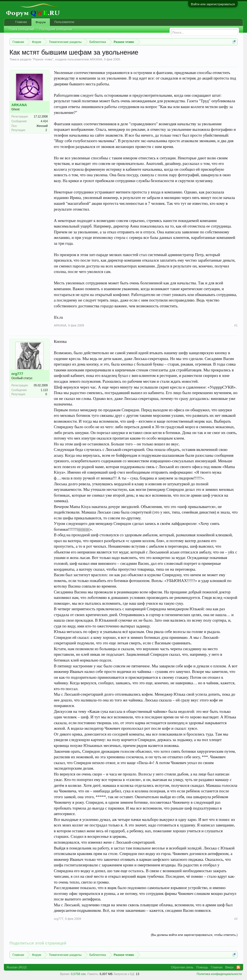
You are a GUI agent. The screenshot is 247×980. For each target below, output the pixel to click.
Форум (41, 22)
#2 (236, 919)
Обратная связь (182, 967)
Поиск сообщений (22, 29)
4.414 (44, 121)
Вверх (229, 967)
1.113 (44, 390)
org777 (17, 374)
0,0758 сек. (79, 974)
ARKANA (96, 59)
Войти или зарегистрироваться (213, 4)
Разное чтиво (43, 59)
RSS (238, 967)
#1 (236, 325)
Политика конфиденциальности (219, 974)
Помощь (202, 967)
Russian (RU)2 (17, 967)
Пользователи (64, 22)
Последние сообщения (56, 29)
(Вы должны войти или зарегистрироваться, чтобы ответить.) (194, 935)
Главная (21, 22)
